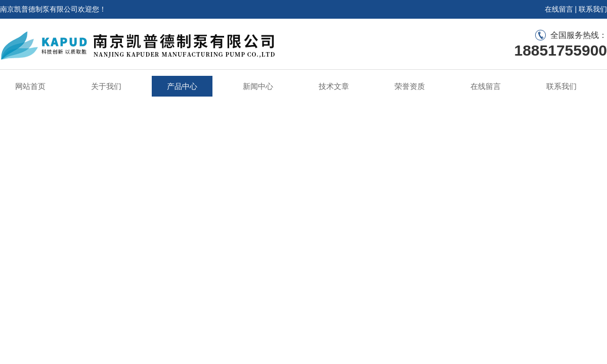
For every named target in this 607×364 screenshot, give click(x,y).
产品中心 (182, 86)
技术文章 (334, 86)
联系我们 (593, 9)
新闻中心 (258, 86)
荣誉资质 (410, 86)
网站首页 (30, 86)
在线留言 (559, 9)
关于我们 (106, 86)
